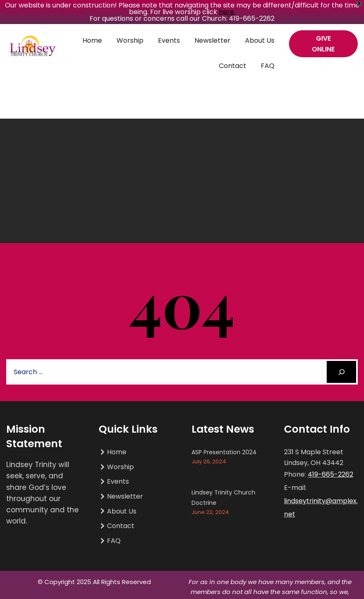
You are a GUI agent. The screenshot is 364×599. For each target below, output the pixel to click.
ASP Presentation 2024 (224, 452)
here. (227, 12)
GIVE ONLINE (323, 44)
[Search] (341, 372)
